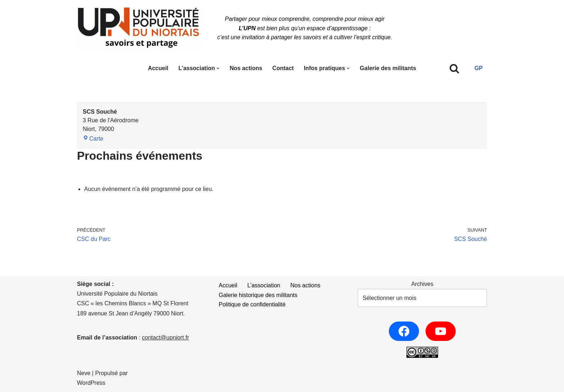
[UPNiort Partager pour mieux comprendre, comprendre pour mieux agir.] (140, 28)
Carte (93, 139)
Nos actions (246, 68)
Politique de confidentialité (252, 304)
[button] (218, 68)
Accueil (158, 68)
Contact (283, 68)
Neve (84, 373)
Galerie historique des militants (258, 295)
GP (479, 68)
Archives (422, 284)
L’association (264, 285)
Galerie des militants (388, 68)
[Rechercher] (454, 68)
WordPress (91, 383)
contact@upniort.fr (166, 338)
